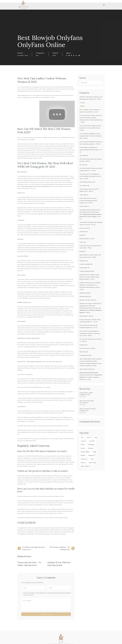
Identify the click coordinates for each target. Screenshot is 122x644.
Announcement (84, 228)
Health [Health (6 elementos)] (94, 452)
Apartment (83, 232)
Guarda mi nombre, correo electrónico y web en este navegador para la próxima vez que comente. (47, 594)
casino (81, 242)
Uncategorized (84, 355)
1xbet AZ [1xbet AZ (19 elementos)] (83, 441)
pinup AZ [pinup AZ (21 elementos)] (83, 463)
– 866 (81, 106)
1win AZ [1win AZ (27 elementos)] (89, 437)
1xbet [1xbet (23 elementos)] (96, 437)
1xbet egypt (83, 195)
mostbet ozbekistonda (86, 271)
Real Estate (83, 352)
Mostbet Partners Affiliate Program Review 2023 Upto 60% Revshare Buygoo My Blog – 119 (89, 277)
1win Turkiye (83, 186)
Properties (82, 345)
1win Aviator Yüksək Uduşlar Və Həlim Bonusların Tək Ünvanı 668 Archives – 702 (90, 128)
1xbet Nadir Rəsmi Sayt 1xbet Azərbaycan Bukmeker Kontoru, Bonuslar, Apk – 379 (88, 201)
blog (37, 55)
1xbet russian (83, 206)
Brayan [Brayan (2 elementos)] (83, 445)
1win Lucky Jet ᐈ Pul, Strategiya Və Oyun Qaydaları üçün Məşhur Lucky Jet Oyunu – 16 (90, 176)
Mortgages (83, 261)
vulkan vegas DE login (86, 369)
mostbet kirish (83, 268)
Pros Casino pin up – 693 (86, 348)
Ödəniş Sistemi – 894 (85, 316)
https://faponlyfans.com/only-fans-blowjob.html (36, 186)
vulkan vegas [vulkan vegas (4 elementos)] (93, 463)
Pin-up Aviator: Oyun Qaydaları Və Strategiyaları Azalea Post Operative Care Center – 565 (90, 333)
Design (81, 251)
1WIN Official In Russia (86, 182)
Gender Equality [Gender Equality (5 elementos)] (85, 452)
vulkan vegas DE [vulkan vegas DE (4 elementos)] (85, 466)
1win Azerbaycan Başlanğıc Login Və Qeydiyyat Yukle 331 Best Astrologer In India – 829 (91, 136)
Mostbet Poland (84, 293)
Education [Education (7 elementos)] (91, 448)
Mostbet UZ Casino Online (87, 300)
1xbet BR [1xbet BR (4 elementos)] (92, 441)
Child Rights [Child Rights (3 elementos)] (91, 445)
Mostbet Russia (84, 296)
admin (54, 55)
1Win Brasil (83, 155)
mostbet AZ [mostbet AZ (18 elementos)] (92, 455)
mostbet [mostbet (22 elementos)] (83, 455)
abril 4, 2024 (83, 397)
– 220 (81, 103)
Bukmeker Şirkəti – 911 (86, 239)
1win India (82, 165)
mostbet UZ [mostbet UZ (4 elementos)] (84, 459)
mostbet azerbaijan (85, 264)
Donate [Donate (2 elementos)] (83, 448)
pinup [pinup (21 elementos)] (92, 459)
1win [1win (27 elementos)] (82, 437)
